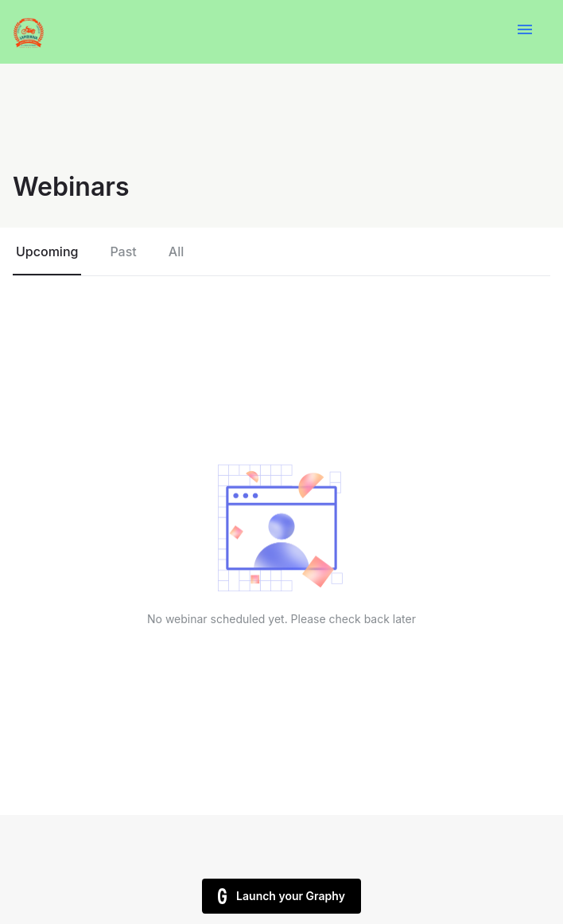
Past (123, 251)
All (176, 251)
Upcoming (47, 251)
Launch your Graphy (281, 896)
